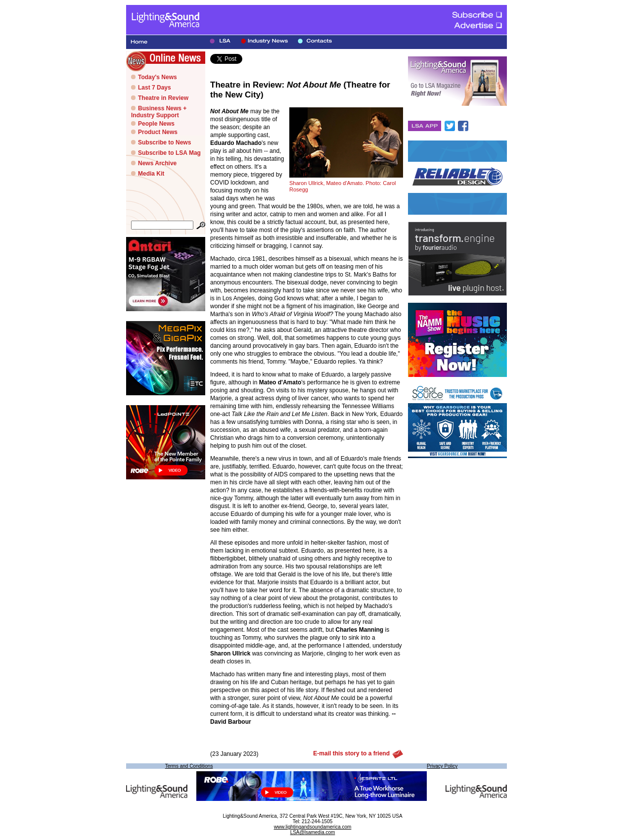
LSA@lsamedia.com (313, 832)
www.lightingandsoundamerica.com (313, 827)
